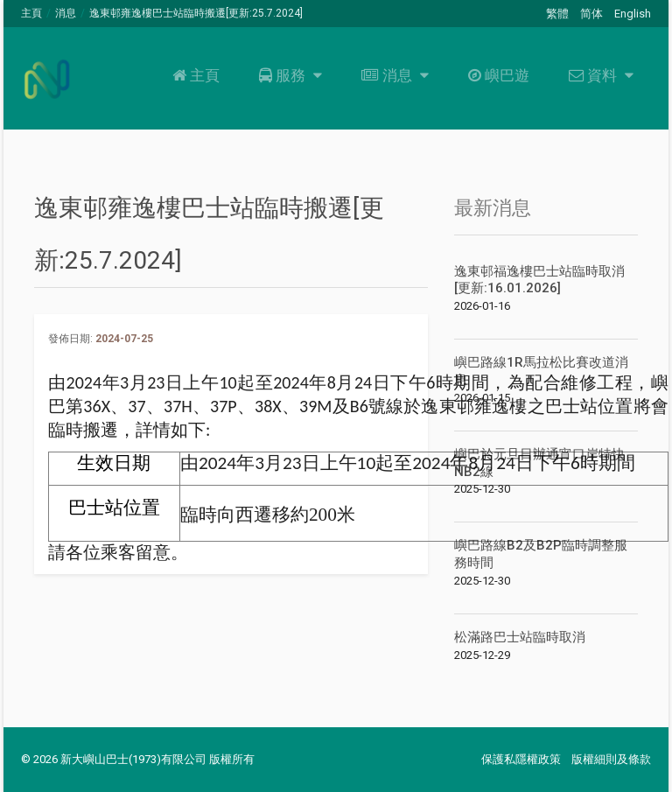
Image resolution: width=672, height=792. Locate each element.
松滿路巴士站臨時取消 (520, 637)
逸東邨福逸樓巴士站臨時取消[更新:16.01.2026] (539, 280)
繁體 (557, 14)
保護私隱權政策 (521, 759)
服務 (288, 75)
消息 (66, 13)
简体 (591, 14)
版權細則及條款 (611, 759)
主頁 (31, 13)
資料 (599, 75)
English (633, 14)
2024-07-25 (124, 339)
